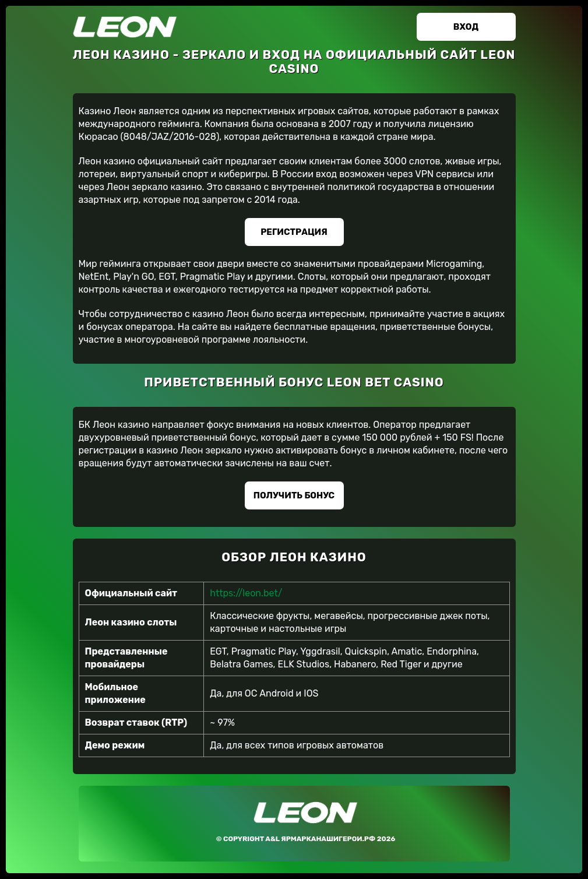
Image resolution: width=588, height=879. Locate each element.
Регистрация (294, 232)
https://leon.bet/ (246, 593)
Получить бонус (294, 495)
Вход (466, 27)
